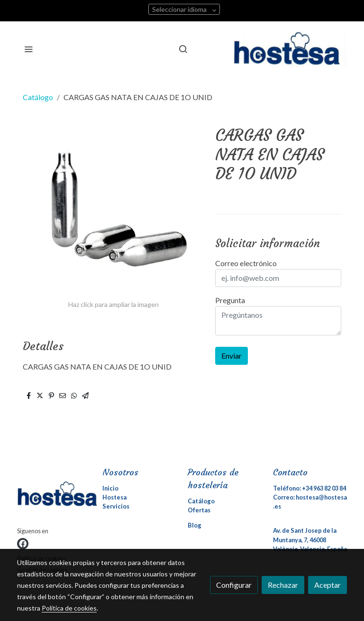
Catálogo (38, 97)
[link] (290, 49)
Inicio (110, 488)
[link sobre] (54, 496)
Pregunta (230, 300)
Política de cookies (69, 608)
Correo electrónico (246, 263)
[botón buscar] (183, 49)
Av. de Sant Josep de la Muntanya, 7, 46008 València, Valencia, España (310, 539)
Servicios (116, 506)
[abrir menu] (28, 49)
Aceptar (328, 585)
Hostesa (114, 497)
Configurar (234, 585)
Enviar (232, 356)
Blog (195, 525)
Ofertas (199, 510)
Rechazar (283, 585)
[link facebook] (23, 544)
